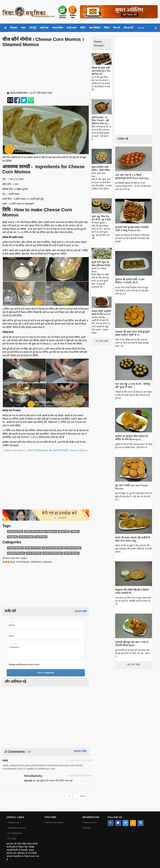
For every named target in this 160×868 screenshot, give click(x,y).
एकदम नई (124, 139)
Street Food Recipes (50, 553)
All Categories (15, 833)
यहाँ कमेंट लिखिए (80, 751)
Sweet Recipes (100, 43)
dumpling (12, 537)
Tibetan (70, 531)
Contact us (13, 822)
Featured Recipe (68, 548)
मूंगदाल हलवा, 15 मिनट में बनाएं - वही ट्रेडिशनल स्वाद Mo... (101, 120)
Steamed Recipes (16, 553)
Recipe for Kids (15, 531)
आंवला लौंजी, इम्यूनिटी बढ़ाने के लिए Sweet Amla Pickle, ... (101, 311)
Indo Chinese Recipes (49, 548)
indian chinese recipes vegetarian (38, 531)
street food (59, 531)
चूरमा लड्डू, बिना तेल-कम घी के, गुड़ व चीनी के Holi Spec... (101, 216)
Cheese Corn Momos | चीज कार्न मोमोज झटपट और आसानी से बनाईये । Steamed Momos (46, 450)
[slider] (9, 562)
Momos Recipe (67, 553)
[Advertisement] (46, 70)
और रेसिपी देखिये (102, 338)
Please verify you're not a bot (24, 664)
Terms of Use (90, 822)
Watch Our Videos (55, 822)
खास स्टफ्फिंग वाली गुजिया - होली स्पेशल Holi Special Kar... (101, 170)
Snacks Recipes (15, 548)
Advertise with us (16, 828)
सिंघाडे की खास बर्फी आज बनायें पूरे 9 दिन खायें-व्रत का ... (100, 71)
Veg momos (39, 537)
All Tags (12, 838)
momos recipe (25, 537)
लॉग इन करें (128, 28)
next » (83, 796)
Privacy (87, 828)
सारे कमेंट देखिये (81, 611)
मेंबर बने (116, 28)
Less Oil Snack (32, 553)
